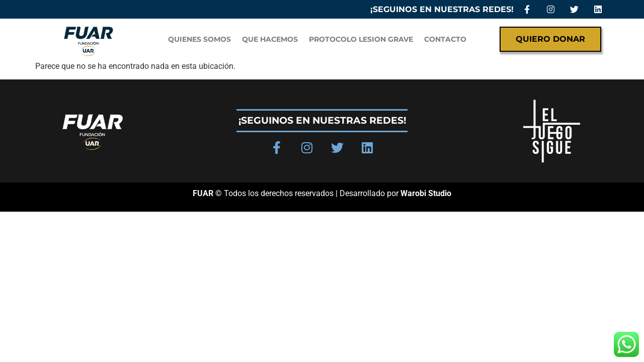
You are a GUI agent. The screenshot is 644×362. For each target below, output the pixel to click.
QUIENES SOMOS (199, 39)
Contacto (445, 39)
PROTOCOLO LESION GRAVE (361, 39)
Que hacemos (270, 39)
